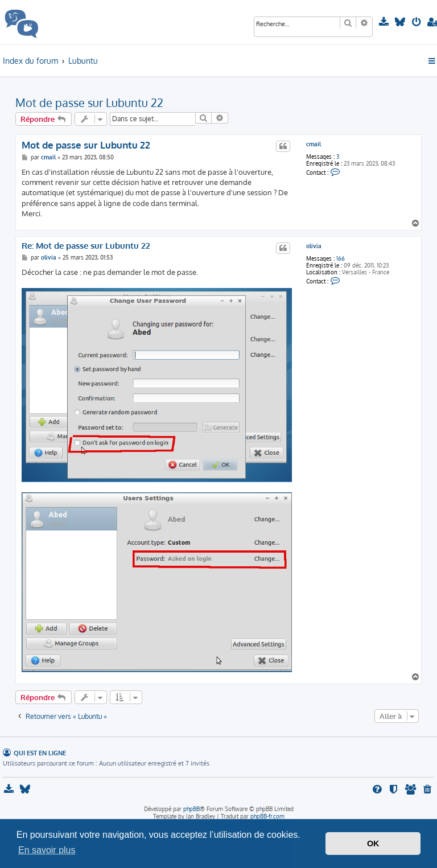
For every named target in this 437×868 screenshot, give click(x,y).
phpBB (191, 809)
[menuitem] (385, 22)
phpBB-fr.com (267, 816)
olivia (314, 246)
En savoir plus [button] (47, 850)
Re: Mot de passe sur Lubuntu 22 (86, 246)
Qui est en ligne (40, 753)
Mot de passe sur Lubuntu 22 (89, 102)
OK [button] (373, 844)
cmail (314, 144)
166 (341, 258)
